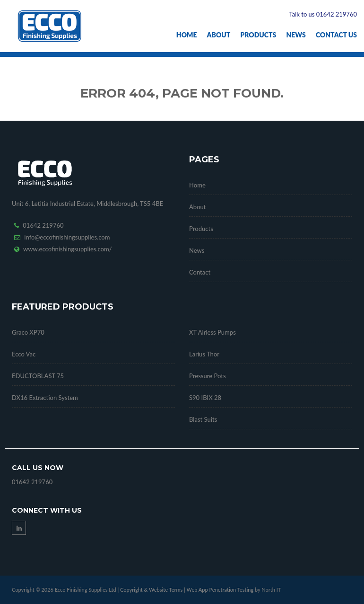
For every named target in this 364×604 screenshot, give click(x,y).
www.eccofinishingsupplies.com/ (68, 249)
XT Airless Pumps (212, 332)
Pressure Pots (208, 376)
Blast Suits (203, 419)
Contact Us (336, 35)
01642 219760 (43, 225)
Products (258, 35)
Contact (200, 272)
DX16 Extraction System (45, 398)
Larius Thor (204, 354)
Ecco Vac (24, 354)
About (219, 35)
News (296, 35)
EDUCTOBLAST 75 (38, 376)
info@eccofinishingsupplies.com (67, 237)
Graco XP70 (28, 332)
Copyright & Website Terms (151, 590)
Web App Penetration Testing (221, 590)
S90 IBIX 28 (205, 398)
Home (187, 35)
